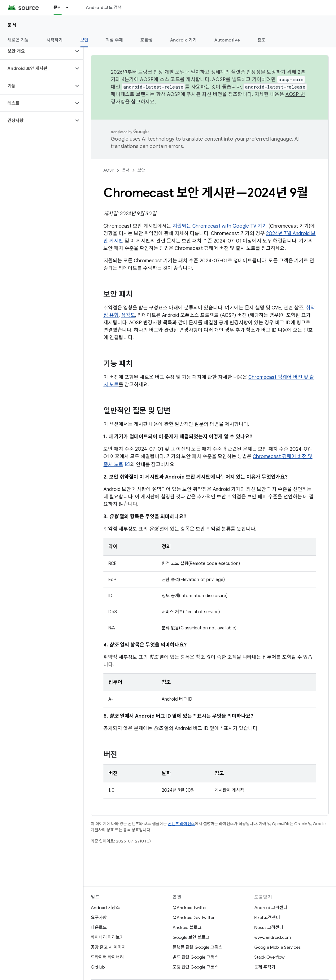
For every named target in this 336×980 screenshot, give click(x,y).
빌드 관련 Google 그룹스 (195, 957)
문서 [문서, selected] (58, 7)
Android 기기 (183, 40)
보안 (141, 170)
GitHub (98, 967)
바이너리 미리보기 (107, 937)
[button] (37, 51)
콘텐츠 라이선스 (181, 824)
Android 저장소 (105, 908)
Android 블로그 (187, 927)
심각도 (128, 315)
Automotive (227, 40)
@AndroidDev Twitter (194, 917)
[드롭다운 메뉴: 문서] (70, 7)
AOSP (109, 170)
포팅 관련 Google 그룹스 (195, 967)
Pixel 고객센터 (267, 917)
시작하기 (55, 40)
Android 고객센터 (271, 908)
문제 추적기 (265, 967)
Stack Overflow (269, 957)
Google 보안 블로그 (191, 937)
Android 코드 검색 (104, 7)
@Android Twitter (190, 908)
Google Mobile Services (277, 947)
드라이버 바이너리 (107, 957)
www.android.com (273, 937)
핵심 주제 (114, 40)
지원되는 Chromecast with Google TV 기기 (220, 226)
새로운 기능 (18, 40)
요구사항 (99, 917)
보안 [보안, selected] (84, 40)
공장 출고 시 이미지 (108, 947)
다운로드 (99, 927)
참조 (262, 40)
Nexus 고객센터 (269, 927)
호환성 (146, 40)
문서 (12, 25)
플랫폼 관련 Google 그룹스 (197, 947)
